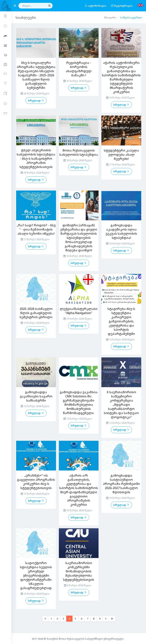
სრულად (36, 100)
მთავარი (110, 17)
